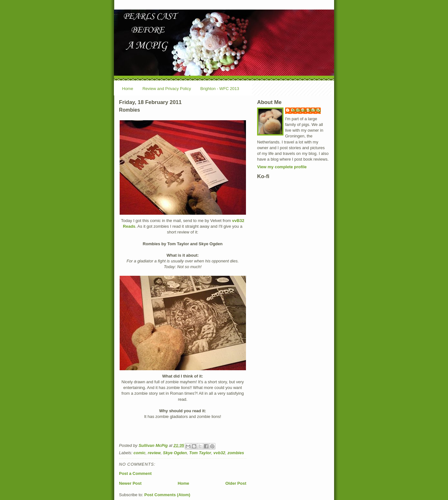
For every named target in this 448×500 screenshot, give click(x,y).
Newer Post (130, 483)
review (154, 453)
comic (140, 453)
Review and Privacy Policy (167, 89)
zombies (236, 453)
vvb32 (219, 453)
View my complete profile (282, 167)
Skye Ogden (175, 453)
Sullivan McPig (306, 110)
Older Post (236, 483)
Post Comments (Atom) (167, 495)
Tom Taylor (200, 453)
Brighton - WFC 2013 (220, 89)
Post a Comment (135, 473)
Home (128, 89)
